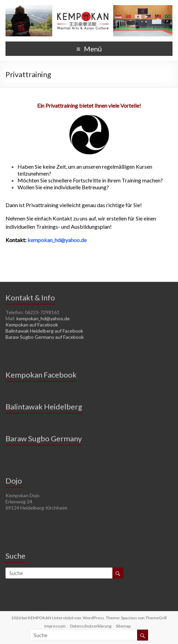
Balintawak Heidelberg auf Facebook (44, 331)
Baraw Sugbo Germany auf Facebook (45, 337)
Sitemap (123, 626)
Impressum (55, 626)
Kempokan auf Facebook (32, 325)
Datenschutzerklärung (91, 626)
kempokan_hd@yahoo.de (43, 318)
